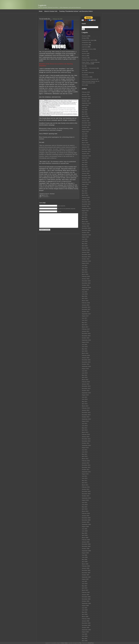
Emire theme (65, 643)
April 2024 (85, 140)
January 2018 (86, 305)
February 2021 (86, 224)
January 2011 (86, 489)
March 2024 (85, 143)
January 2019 (86, 279)
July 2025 (85, 108)
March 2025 (85, 116)
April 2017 (85, 325)
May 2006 (85, 612)
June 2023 (85, 162)
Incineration (85, 45)
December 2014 (86, 386)
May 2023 (85, 165)
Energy (84, 38)
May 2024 (85, 138)
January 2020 (86, 252)
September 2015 (86, 366)
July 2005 (85, 634)
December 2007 (86, 570)
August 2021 (85, 211)
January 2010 (86, 516)
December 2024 (86, 123)
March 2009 (85, 538)
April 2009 (85, 535)
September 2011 (86, 472)
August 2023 (85, 158)
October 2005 (86, 627)
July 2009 (85, 529)
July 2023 (85, 160)
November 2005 (86, 625)
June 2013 (85, 426)
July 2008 (85, 555)
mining (84, 51)
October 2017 (86, 312)
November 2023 (86, 151)
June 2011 (85, 478)
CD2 (67, 176)
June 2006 (85, 610)
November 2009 (86, 520)
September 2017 (86, 314)
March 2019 (85, 274)
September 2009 (86, 524)
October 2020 (86, 233)
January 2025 (86, 121)
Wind (83, 85)
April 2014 (85, 404)
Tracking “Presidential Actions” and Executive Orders (76, 11)
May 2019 (85, 270)
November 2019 (86, 257)
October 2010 (86, 496)
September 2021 (86, 208)
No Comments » (45, 197)
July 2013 (85, 423)
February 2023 (86, 171)
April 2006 (85, 614)
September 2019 (86, 261)
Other (47, 195)
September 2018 (86, 287)
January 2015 (86, 384)
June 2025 (85, 110)
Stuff (83, 75)
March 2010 (85, 511)
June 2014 (85, 399)
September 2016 (86, 340)
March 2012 (85, 459)
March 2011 (85, 485)
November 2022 (86, 178)
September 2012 (86, 445)
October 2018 (86, 285)
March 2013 (85, 432)
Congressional (67, 181)
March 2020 (85, 248)
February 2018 (86, 303)
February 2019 (86, 276)
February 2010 (86, 513)
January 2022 (86, 200)
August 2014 (85, 395)
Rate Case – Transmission (89, 68)
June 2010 (85, 505)
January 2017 (86, 331)
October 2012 (86, 443)
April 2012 (85, 456)
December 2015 (86, 360)
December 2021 (86, 202)
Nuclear (84, 53)
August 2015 (85, 369)
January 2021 (86, 226)
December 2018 (86, 281)
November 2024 (86, 125)
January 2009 (86, 542)
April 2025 (85, 114)
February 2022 (86, 197)
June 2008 (85, 557)
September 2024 (86, 129)
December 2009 (86, 518)
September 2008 (86, 551)
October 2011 (86, 470)
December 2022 (86, 176)
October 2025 (86, 101)
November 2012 (86, 441)
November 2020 (86, 230)
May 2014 (85, 402)
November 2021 (86, 204)
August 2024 (85, 132)
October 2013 (86, 417)
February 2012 (86, 461)
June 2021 (85, 215)
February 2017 (86, 329)
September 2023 (86, 156)
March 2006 (85, 617)
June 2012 (85, 452)
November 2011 (86, 467)
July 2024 (85, 134)
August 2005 (85, 632)
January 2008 (86, 568)
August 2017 (85, 316)
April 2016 (85, 351)
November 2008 (86, 546)
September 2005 (86, 630)
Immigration (85, 42)
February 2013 (86, 434)
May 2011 (85, 481)
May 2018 (85, 296)
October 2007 (86, 575)
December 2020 (86, 228)
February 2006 (86, 619)
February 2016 (86, 355)
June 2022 (85, 189)
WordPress (91, 643)
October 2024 (86, 127)
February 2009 (86, 540)
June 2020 (85, 241)
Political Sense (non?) (88, 60)
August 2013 (85, 421)
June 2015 (85, 373)
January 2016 (86, 358)
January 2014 (86, 410)
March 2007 (85, 590)
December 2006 (86, 597)
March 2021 (85, 222)
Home (41, 11)
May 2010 (85, 507)
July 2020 (85, 239)
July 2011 (85, 476)
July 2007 (85, 581)
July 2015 (85, 371)
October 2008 (86, 548)
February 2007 (86, 592)
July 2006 (85, 608)
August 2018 (85, 290)
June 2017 (85, 320)
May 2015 (85, 375)
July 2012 (85, 450)
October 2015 (86, 364)
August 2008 (85, 553)
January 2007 (86, 595)
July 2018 (85, 292)
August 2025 (85, 105)
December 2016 (86, 333)
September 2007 (86, 577)
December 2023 (86, 149)
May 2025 (85, 112)
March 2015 (85, 380)
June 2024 (85, 136)
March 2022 (85, 195)
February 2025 (86, 118)
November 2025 (86, 99)
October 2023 (86, 154)
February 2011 (86, 487)
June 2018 (85, 294)
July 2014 (85, 397)
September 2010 (86, 498)
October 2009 (86, 522)
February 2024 (86, 145)
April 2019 (85, 272)
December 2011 (86, 465)
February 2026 (86, 92)
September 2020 (86, 235)
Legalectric (42, 5)
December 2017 (86, 307)
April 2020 (85, 246)
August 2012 (85, 448)
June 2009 (85, 531)
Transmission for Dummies (89, 79)
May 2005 (85, 638)
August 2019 (85, 263)
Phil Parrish (74, 176)
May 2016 (85, 349)
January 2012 (86, 463)
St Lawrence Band (87, 73)
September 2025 (86, 103)
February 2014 (86, 408)
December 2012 (86, 439)
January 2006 (86, 621)
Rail (83, 66)
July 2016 (85, 344)
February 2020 (86, 250)
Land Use (85, 47)
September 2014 (86, 393)
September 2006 (86, 603)
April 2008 (85, 562)
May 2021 (85, 217)
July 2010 (85, 502)
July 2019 (85, 266)
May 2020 (85, 244)
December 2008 (86, 544)
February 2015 (86, 382)
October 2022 (86, 180)
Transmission (86, 77)
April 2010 (85, 509)
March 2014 (85, 406)
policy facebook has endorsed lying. (59, 72)
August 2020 (85, 237)
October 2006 (86, 601)
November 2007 (86, 573)
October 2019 (86, 259)
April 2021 (85, 219)
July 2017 (85, 318)
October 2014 (86, 391)
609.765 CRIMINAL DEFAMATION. (50, 97)
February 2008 (86, 566)
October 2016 (86, 338)
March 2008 (85, 564)
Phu (80, 643)
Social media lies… (46, 19)
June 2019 (85, 268)
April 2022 (85, 193)
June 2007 (85, 584)
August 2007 (85, 579)
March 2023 (85, 169)
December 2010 (86, 491)
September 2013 (86, 419)
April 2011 (85, 483)
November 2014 (86, 388)
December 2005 (86, 623)
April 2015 (85, 377)
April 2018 (85, 298)
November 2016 (86, 336)
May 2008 (85, 560)
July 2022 (85, 187)
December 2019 (86, 255)
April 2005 (85, 641)
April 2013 (85, 430)
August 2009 (85, 527)
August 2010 (85, 500)
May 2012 (85, 454)
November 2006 (86, 599)
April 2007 (85, 588)
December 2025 (86, 97)
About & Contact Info (51, 11)
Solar (83, 70)
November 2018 (86, 283)
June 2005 (85, 636)
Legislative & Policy (87, 49)
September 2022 (86, 182)
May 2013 (85, 428)
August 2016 (85, 342)
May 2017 (85, 323)
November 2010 (86, 494)
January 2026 (86, 94)
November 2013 (86, 415)
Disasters (85, 36)
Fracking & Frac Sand (88, 40)
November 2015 (86, 362)
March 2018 (85, 301)
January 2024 (86, 147)
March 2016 (85, 353)
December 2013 (86, 412)
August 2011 (85, 474)
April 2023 (85, 167)
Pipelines (85, 58)
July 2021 (85, 213)
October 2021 (86, 206)
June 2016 (85, 347)
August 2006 (85, 606)
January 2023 (86, 173)
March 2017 (85, 327)
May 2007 (85, 586)
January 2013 (86, 437)
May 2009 (85, 533)
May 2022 (85, 191)
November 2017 (86, 309)
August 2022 (85, 184)
